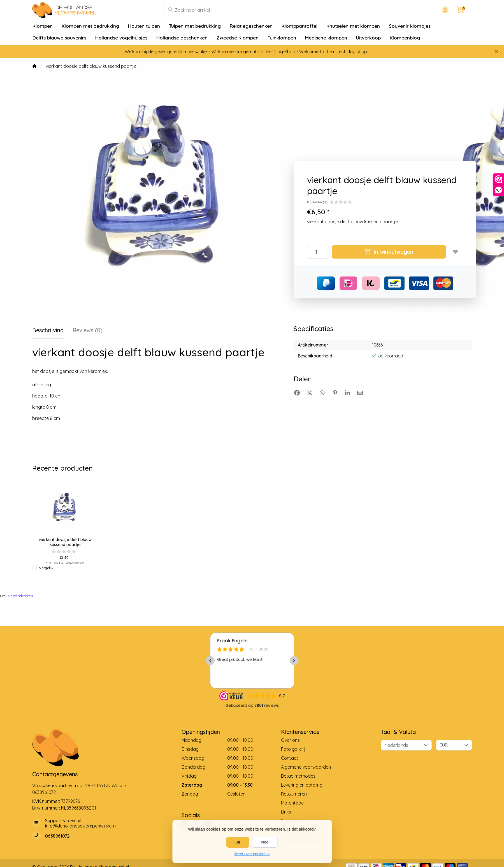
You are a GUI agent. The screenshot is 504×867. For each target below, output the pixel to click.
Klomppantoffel (299, 26)
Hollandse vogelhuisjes (121, 38)
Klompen (43, 26)
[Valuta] (454, 745)
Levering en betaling (302, 785)
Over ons (290, 740)
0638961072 (44, 792)
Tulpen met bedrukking (195, 26)
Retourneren (294, 794)
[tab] (88, 331)
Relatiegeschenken (251, 26)
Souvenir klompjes (410, 26)
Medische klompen (326, 38)
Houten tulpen (144, 26)
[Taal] (406, 745)
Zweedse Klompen (238, 38)
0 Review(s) (317, 202)
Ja (238, 842)
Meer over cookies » (252, 854)
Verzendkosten (75, 563)
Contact (290, 758)
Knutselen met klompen (353, 26)
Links (286, 812)
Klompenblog (405, 38)
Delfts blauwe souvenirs (59, 38)
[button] (444, 10)
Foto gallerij (293, 749)
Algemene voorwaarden (306, 767)
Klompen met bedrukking (90, 26)
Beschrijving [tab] (48, 330)
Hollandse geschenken (182, 38)
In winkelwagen (389, 252)
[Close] (497, 51)
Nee (265, 842)
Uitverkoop (368, 38)
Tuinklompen (282, 38)
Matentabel (293, 803)
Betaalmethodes (298, 776)
